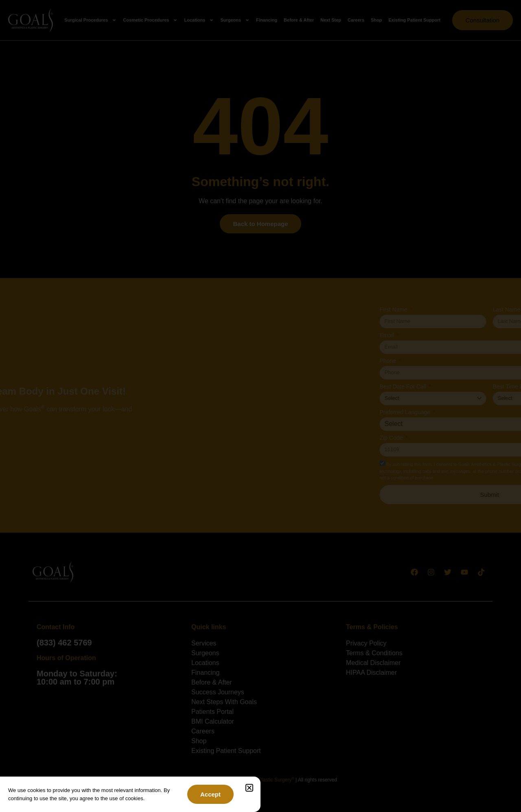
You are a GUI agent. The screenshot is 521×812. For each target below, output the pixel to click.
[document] (260, 406)
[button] (249, 788)
